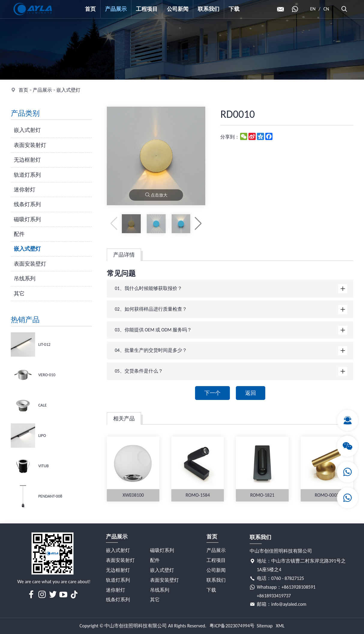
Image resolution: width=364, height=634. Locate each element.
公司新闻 (178, 9)
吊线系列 (25, 279)
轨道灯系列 (27, 175)
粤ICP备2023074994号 (232, 626)
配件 (19, 234)
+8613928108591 (298, 587)
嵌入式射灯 (27, 130)
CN (326, 9)
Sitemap (265, 626)
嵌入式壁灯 (68, 90)
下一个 (212, 393)
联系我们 (209, 9)
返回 (251, 393)
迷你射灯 (25, 190)
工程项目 (147, 9)
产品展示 (116, 9)
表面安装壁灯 (30, 264)
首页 (90, 9)
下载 (234, 9)
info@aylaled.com (289, 604)
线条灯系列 (27, 204)
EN (313, 9)
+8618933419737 (274, 596)
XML (280, 626)
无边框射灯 (27, 160)
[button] (198, 224)
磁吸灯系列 (27, 219)
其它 (19, 294)
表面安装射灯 (30, 145)
